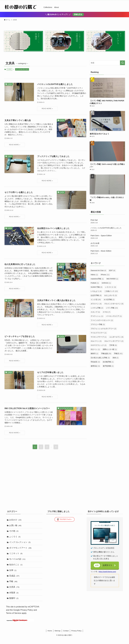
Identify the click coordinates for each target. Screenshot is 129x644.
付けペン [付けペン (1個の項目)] (95, 349)
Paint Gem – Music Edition (107, 252)
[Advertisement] (107, 388)
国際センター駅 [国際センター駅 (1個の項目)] (110, 349)
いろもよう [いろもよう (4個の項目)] (96, 291)
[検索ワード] (107, 63)
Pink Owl (107, 221)
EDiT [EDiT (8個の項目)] (112, 270)
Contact (66, 636)
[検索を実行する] (122, 63)
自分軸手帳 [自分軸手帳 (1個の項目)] (108, 362)
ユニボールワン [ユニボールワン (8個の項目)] (116, 337)
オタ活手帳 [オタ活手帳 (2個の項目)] (109, 300)
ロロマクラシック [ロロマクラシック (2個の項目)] (99, 345)
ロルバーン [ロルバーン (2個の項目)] (96, 341)
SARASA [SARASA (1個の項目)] (106, 283)
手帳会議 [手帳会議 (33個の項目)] (106, 354)
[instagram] (114, 1)
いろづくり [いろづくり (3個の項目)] (111, 287)
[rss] (120, 1)
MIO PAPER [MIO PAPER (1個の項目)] (112, 279)
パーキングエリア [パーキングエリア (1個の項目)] (114, 316)
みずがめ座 (107, 245)
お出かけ (16, 520)
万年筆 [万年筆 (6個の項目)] (113, 345)
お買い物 (16, 526)
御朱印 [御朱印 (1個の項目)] (94, 354)
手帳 (14, 586)
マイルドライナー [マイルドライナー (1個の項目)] (99, 333)
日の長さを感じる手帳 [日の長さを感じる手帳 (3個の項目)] (100, 358)
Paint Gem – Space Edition (107, 237)
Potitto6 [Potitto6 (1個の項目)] (95, 283)
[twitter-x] (110, 1)
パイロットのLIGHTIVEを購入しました (107, 229)
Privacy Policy (27, 615)
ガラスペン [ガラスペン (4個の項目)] (96, 304)
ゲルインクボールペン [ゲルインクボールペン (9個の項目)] (114, 304)
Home (50, 636)
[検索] (123, 1)
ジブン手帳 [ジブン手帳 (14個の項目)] (112, 308)
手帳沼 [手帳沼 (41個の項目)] (118, 354)
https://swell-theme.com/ (107, 572)
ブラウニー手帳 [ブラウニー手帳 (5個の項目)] (98, 324)
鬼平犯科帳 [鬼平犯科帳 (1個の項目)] (108, 366)
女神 (13, 574)
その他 (14, 532)
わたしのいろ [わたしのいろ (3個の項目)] (111, 295)
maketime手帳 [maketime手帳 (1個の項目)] (97, 279)
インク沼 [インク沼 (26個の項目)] (96, 300)
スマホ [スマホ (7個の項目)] (107, 312)
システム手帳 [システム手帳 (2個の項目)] (97, 308)
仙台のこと (16, 568)
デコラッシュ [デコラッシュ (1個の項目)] (97, 316)
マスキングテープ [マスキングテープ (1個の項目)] (99, 337)
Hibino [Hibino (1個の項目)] (94, 275)
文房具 (15, 592)
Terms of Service (14, 619)
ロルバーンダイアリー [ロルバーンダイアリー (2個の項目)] (114, 341)
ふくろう (15, 538)
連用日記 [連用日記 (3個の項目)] (95, 366)
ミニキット (16, 556)
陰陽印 (14, 603)
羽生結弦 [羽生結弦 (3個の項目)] (95, 362)
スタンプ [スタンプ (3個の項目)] (95, 312)
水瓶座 (14, 598)
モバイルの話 (18, 562)
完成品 (15, 580)
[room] (117, 1)
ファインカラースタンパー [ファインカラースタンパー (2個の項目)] (102, 320)
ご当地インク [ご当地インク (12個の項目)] (111, 291)
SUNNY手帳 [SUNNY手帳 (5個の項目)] (96, 287)
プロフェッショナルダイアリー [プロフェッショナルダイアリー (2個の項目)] (103, 329)
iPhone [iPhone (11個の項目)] (105, 275)
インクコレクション (22, 69)
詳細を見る (78, 14)
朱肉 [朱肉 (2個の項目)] (116, 358)
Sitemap (57, 636)
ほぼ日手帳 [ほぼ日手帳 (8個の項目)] (96, 295)
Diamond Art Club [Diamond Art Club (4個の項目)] (98, 270)
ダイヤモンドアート (21, 550)
